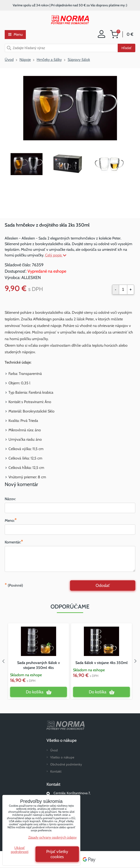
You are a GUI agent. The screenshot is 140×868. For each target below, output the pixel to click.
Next (136, 661)
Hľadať (126, 48)
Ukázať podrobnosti (20, 850)
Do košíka (35, 692)
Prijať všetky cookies (57, 854)
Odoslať (103, 585)
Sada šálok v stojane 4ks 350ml (101, 663)
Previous (4, 661)
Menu (15, 34)
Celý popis (56, 255)
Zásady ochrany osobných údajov (52, 837)
